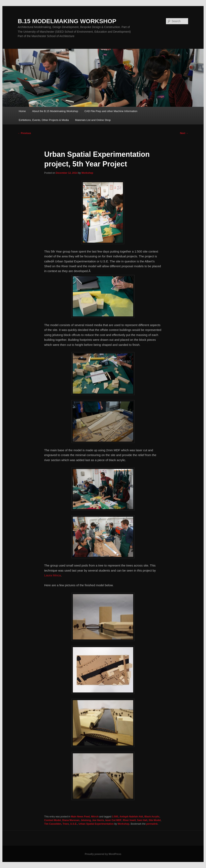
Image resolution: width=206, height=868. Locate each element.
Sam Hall (142, 820)
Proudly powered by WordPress (103, 854)
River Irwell (129, 820)
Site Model (155, 820)
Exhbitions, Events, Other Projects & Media (44, 120)
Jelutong (86, 820)
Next (184, 133)
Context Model (53, 820)
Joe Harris (98, 820)
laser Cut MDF (113, 820)
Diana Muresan (71, 820)
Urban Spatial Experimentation (96, 824)
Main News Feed (80, 817)
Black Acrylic (152, 817)
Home (22, 111)
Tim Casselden (53, 824)
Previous (24, 133)
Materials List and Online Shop (93, 120)
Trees (66, 824)
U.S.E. (74, 824)
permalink (152, 824)
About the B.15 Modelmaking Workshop (55, 111)
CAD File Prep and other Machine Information (111, 111)
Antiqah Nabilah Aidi (131, 817)
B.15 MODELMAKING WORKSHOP (67, 21)
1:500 (115, 817)
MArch (95, 817)
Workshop (87, 173)
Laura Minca (53, 575)
